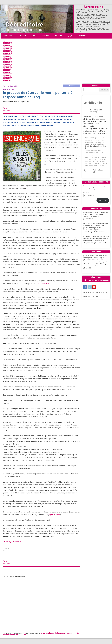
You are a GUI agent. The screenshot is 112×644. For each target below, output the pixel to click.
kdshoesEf (7, 50)
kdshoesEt (7, 72)
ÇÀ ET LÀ (59, 36)
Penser (23, 36)
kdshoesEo (7, 64)
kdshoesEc (7, 45)
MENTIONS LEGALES (91, 296)
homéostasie (44, 283)
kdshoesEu (7, 74)
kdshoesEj (7, 56)
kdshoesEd (7, 47)
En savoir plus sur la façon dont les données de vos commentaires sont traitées (41, 634)
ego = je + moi (54, 515)
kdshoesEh (7, 53)
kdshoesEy (7, 80)
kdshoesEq (7, 67)
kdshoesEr (7, 69)
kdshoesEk (7, 58)
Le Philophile (93, 103)
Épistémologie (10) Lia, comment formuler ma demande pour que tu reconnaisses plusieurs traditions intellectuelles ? (96, 143)
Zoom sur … (9, 36)
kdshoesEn (7, 63)
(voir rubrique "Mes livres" (96, 225)
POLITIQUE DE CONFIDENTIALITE (95, 292)
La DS (34, 36)
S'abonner (103, 200)
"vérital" (102, 237)
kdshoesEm (8, 61)
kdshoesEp (7, 66)
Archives (83, 36)
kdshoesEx (7, 79)
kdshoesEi (7, 55)
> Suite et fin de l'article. (12, 542)
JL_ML (71, 36)
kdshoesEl (7, 60)
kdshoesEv (7, 75)
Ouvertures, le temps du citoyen (96, 257)
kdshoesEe (7, 48)
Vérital (46, 36)
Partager (6, 108)
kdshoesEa (7, 42)
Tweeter (6, 111)
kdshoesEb (7, 44)
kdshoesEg (7, 52)
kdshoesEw (7, 77)
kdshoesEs (7, 71)
